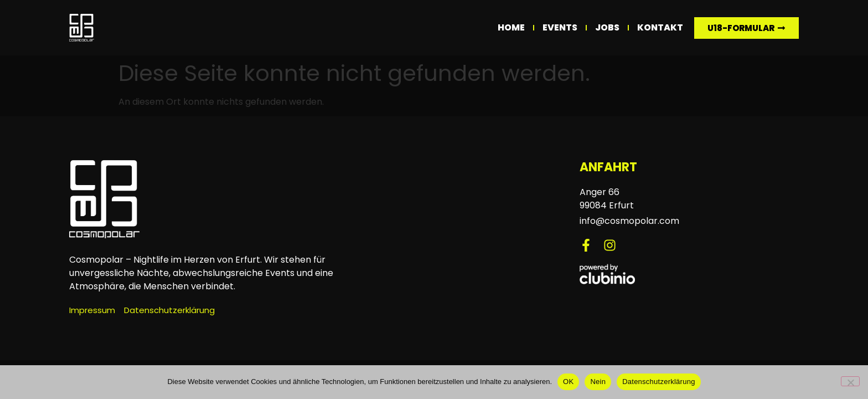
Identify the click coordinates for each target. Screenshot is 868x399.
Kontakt (660, 27)
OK (568, 382)
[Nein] (850, 381)
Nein (598, 382)
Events (560, 27)
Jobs (607, 27)
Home (511, 27)
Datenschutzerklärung (658, 382)
